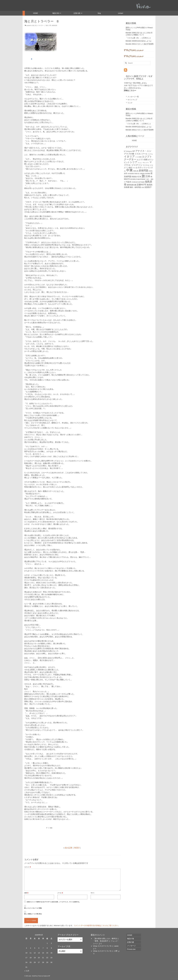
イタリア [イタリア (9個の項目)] (129, 156)
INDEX (77, 848)
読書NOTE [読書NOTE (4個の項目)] (142, 185)
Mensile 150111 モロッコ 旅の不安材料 (140, 44)
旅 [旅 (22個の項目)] (143, 176)
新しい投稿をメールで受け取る (33, 914)
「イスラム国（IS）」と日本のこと (138, 38)
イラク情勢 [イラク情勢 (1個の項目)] (138, 157)
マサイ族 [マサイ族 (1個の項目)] (135, 168)
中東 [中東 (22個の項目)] (130, 170)
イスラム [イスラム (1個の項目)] (150, 154)
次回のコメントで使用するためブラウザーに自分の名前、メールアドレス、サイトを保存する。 (54, 902)
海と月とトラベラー (38, 25)
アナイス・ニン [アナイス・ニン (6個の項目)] (143, 151)
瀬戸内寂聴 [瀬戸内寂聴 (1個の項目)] (141, 182)
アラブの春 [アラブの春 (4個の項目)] (129, 154)
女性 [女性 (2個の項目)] (126, 173)
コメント (28, 867)
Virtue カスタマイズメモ (102, 946)
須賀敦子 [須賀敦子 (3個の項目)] (148, 187)
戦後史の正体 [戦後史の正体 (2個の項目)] (136, 177)
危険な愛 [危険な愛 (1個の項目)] (136, 171)
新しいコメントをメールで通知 (33, 908)
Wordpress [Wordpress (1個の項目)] (129, 151)
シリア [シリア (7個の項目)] (134, 162)
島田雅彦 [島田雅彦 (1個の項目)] (148, 174)
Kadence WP (47, 976)
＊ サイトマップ (131, 100)
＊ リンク (129, 103)
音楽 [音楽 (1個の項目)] (143, 187)
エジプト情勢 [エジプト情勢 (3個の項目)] (142, 160)
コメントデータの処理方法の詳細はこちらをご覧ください (96, 926)
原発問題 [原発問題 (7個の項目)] (143, 171)
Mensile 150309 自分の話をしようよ (139, 41)
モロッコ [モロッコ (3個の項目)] (141, 168)
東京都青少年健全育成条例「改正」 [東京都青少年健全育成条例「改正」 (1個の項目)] (140, 179)
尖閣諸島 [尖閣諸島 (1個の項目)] (142, 174)
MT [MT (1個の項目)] (125, 151)
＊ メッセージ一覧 (132, 97)
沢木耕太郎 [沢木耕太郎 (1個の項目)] (135, 182)
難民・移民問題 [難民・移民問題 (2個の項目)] (135, 187)
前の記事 (69, 848)
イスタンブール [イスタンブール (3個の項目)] (141, 154)
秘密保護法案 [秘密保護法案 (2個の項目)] (132, 185)
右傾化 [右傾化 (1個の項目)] (151, 171)
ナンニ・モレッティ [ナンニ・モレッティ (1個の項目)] (143, 162)
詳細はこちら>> (130, 90)
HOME (131, 140)
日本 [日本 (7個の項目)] (148, 176)
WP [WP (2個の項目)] (134, 151)
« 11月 (27, 971)
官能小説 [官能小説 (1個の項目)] (137, 174)
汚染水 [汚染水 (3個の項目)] (128, 182)
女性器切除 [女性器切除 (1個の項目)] (131, 174)
